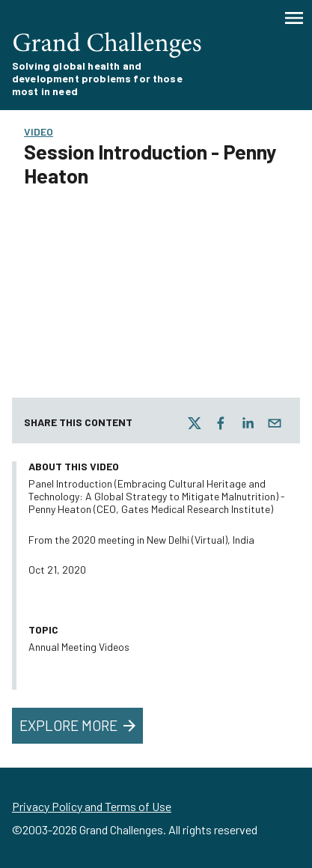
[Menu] (294, 18)
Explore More (79, 726)
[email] (275, 423)
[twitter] (195, 423)
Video (39, 131)
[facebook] (221, 423)
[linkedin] (248, 423)
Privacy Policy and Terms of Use (92, 806)
